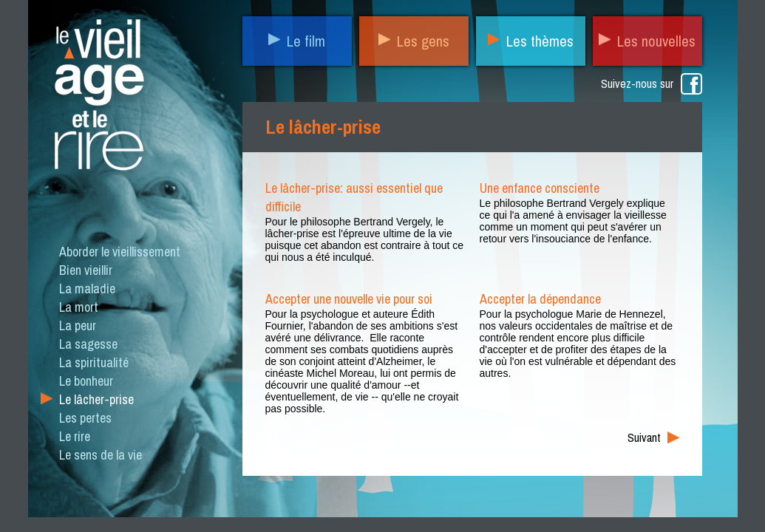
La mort (79, 307)
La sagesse (88, 344)
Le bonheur (86, 381)
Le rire (75, 436)
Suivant (644, 437)
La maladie (87, 289)
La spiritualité (94, 362)
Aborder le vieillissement (120, 252)
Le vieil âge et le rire (98, 99)
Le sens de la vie (101, 455)
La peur (78, 325)
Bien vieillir (86, 270)
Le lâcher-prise (96, 399)
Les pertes (85, 418)
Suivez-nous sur (637, 83)
